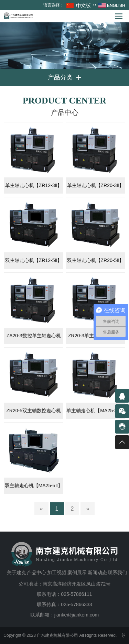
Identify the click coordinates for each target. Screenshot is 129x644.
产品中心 (36, 572)
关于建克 (17, 572)
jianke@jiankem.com (77, 615)
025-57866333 (76, 604)
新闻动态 (97, 572)
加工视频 (57, 572)
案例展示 (77, 572)
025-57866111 (76, 594)
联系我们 (117, 572)
